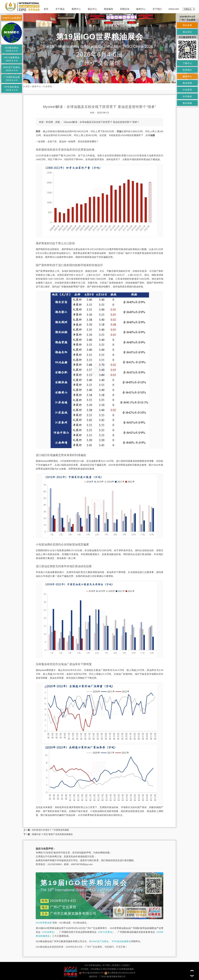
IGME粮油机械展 (126, 969)
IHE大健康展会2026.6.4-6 (12, 59)
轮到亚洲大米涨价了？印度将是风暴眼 (51, 830)
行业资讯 (48, 86)
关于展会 (60, 9)
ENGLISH (174, 9)
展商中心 (76, 9)
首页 (46, 9)
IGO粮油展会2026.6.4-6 (12, 49)
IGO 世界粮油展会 (93, 965)
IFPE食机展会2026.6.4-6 (12, 88)
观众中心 (92, 9)
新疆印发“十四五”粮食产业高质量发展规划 (52, 834)
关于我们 (157, 9)
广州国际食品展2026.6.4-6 (12, 79)
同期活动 (125, 9)
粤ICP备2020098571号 (91, 973)
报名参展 (187, 25)
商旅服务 (109, 9)
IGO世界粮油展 (44, 923)
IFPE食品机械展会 (121, 941)
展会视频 (187, 103)
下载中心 (187, 63)
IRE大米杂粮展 (109, 969)
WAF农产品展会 (100, 941)
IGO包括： (86, 969)
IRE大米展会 (105, 932)
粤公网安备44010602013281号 (120, 973)
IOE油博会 (48, 932)
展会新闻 (187, 83)
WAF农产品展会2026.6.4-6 (12, 69)
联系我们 (116, 965)
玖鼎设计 (126, 965)
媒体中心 (141, 9)
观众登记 (187, 32)
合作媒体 (187, 96)
